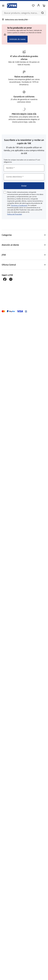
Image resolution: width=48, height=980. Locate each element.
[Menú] (3, 6)
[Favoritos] (33, 6)
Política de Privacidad (14, 214)
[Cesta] (44, 6)
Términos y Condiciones (19, 205)
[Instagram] (11, 279)
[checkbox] (5, 192)
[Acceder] (39, 6)
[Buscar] (42, 13)
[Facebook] (5, 279)
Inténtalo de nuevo (17, 39)
